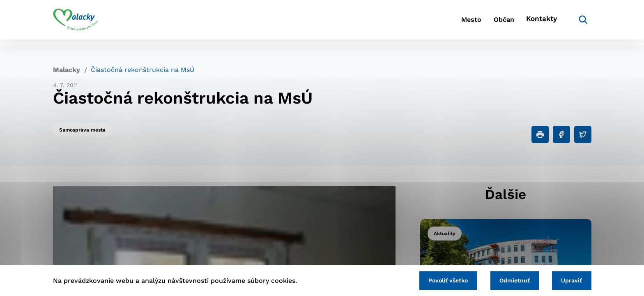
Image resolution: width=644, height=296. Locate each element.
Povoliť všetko (437, 280)
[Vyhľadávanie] (579, 23)
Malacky (67, 70)
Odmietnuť (508, 280)
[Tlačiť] (540, 134)
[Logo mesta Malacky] (75, 23)
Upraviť (569, 280)
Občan (494, 23)
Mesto (453, 23)
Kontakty (540, 23)
